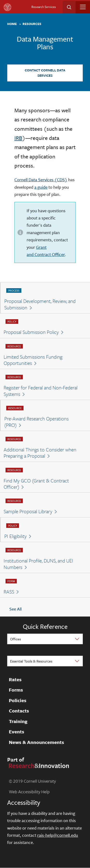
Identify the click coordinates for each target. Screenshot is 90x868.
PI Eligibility (15, 536)
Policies (18, 700)
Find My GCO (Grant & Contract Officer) (36, 484)
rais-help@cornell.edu (58, 835)
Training (18, 721)
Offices (15, 639)
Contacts (19, 711)
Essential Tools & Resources (31, 661)
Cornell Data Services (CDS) (41, 180)
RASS (9, 592)
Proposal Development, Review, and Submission (40, 304)
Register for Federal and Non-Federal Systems (41, 391)
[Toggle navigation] (83, 7)
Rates (15, 680)
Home (12, 24)
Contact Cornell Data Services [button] (45, 73)
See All (15, 609)
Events (17, 732)
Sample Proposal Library (28, 511)
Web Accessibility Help (29, 792)
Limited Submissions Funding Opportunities (33, 360)
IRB (18, 138)
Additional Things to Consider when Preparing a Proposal (40, 453)
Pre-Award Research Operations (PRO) (36, 422)
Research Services (44, 7)
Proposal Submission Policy (31, 332)
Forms (16, 690)
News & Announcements (36, 742)
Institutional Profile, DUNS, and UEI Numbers (38, 564)
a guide (41, 187)
